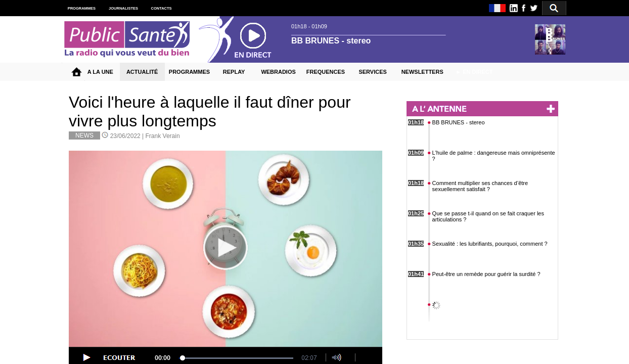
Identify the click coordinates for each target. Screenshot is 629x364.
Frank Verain (163, 136)
